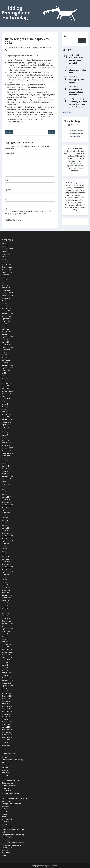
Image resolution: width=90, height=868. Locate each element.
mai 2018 (5, 407)
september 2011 (7, 600)
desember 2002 (7, 735)
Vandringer (6, 853)
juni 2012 (5, 580)
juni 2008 (5, 688)
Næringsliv (5, 806)
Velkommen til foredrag (76, 133)
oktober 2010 (6, 626)
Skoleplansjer (6, 832)
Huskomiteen (7, 791)
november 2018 (7, 391)
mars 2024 (5, 285)
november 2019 (7, 365)
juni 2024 (5, 277)
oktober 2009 (6, 655)
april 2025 (5, 259)
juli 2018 (5, 401)
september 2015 (7, 481)
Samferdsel (6, 822)
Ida (3, 796)
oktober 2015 (6, 479)
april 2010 (5, 639)
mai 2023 (5, 301)
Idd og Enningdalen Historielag (16, 13)
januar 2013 (6, 562)
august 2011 (6, 603)
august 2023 (6, 298)
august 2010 (6, 631)
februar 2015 (6, 497)
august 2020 (6, 350)
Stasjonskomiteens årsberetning (13, 842)
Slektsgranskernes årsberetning (13, 835)
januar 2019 (6, 386)
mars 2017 (5, 440)
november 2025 (7, 249)
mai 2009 (5, 665)
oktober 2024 (6, 270)
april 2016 (5, 463)
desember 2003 (7, 730)
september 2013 (7, 541)
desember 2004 (7, 722)
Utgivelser (5, 850)
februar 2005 (6, 717)
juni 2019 (5, 376)
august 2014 (6, 512)
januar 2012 (6, 590)
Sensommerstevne (8, 827)
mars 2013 (5, 556)
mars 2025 (5, 262)
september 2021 (7, 337)
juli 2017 (5, 430)
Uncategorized (7, 848)
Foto (3, 778)
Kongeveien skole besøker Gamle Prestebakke (76, 60)
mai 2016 (5, 461)
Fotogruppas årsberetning (11, 780)
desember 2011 (7, 593)
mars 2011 (5, 613)
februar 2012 (6, 587)
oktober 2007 (6, 699)
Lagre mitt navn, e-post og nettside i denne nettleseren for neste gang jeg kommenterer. (28, 212)
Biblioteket (6, 773)
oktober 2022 (6, 316)
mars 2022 (5, 329)
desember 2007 (7, 696)
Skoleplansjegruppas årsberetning (14, 829)
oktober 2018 (6, 394)
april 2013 (5, 554)
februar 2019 (6, 383)
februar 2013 (6, 559)
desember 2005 (7, 711)
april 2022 (5, 326)
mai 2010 (5, 636)
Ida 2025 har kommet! (75, 131)
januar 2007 (6, 704)
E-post (8, 190)
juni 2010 (5, 634)
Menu (4, 4)
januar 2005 (6, 719)
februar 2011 (6, 616)
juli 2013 (5, 546)
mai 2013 (5, 551)
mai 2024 (5, 280)
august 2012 (6, 574)
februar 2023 (6, 308)
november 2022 (7, 313)
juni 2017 (5, 432)
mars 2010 (5, 642)
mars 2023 (5, 306)
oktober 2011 (6, 598)
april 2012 (5, 582)
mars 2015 (5, 494)
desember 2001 (7, 737)
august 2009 (6, 660)
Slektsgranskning (8, 837)
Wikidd (4, 855)
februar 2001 (6, 740)
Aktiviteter (49, 47)
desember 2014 (7, 502)
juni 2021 (5, 339)
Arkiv (4, 762)
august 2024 (6, 275)
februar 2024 (6, 288)
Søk (66, 36)
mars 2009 (5, 670)
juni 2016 (5, 458)
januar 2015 (6, 500)
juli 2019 (5, 373)
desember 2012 (7, 564)
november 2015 (7, 476)
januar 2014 (6, 531)
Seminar (5, 824)
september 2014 (7, 510)
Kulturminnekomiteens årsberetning (14, 798)
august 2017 (6, 427)
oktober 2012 (6, 569)
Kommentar (10, 153)
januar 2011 (6, 618)
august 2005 (6, 714)
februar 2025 (6, 264)
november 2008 (7, 680)
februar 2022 (6, 332)
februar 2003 (6, 732)
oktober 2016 (6, 450)
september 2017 (7, 425)
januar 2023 (6, 311)
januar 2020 (6, 363)
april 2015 (5, 492)
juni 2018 (5, 404)
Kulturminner (6, 801)
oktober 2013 (6, 538)
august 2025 (6, 254)
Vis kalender (66, 112)
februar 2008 (6, 693)
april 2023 (5, 303)
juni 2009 (5, 662)
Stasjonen (5, 840)
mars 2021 (5, 342)
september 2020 (7, 347)
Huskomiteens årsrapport (11, 793)
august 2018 (6, 399)
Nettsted (8, 199)
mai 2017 (5, 435)
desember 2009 (7, 649)
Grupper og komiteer (9, 786)
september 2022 (7, 319)
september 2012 (7, 572)
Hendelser (5, 788)
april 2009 (5, 668)
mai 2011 (5, 608)
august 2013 (6, 543)
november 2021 (7, 334)
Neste (52, 132)
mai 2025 (5, 257)
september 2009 (7, 657)
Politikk (4, 817)
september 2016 (7, 453)
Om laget (5, 811)
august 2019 (6, 370)
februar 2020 (6, 360)
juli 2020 (5, 352)
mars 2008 (5, 691)
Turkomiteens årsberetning (11, 845)
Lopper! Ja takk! (73, 125)
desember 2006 (7, 706)
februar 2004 (6, 727)
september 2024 (7, 272)
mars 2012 (5, 585)
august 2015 (6, 484)
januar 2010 (6, 647)
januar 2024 (6, 290)
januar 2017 (6, 445)
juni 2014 (5, 518)
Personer (5, 814)
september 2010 (7, 629)
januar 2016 (6, 471)
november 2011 (7, 595)
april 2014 (5, 523)
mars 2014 (5, 525)
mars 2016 (5, 466)
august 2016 (6, 456)
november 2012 (7, 567)
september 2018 (7, 396)
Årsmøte (5, 767)
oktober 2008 (6, 683)
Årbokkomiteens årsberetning (12, 760)
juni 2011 (5, 605)
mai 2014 (5, 520)
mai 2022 (5, 324)
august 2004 (6, 724)
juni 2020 (5, 355)
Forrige (9, 132)
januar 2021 (6, 344)
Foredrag (5, 775)
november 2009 (7, 652)
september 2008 (7, 686)
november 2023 (7, 293)
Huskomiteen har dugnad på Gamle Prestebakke (76, 92)
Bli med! (70, 128)
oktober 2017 (6, 422)
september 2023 (7, 295)
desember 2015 (7, 474)
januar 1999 (6, 745)
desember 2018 (7, 388)
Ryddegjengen (7, 819)
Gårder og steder (8, 783)
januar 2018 (6, 417)
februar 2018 (6, 414)
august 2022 (6, 321)
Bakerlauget (6, 770)
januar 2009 (6, 675)
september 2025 (7, 251)
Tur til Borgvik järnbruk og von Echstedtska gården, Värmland (78, 104)
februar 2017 (6, 443)
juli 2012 (5, 577)
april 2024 (5, 282)
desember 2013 (7, 533)
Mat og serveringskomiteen (11, 804)
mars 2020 (5, 357)
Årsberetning (6, 765)
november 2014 (7, 505)
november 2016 (7, 448)
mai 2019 (5, 378)
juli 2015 (5, 487)
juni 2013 (5, 549)
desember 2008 (7, 678)
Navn (8, 180)
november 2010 (7, 624)
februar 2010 (6, 644)
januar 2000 (6, 742)
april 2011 (5, 611)
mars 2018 (5, 412)
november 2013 (7, 536)
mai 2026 (5, 244)
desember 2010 (7, 621)
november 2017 (7, 419)
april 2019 (5, 381)
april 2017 (5, 438)
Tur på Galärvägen (74, 136)
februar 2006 (6, 709)
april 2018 (5, 409)
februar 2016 (6, 469)
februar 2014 (6, 528)
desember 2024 (7, 267)
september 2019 (7, 368)
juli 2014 (5, 515)
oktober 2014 (6, 507)
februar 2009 (6, 673)
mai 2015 (5, 489)
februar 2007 (6, 701)
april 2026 (5, 246)
